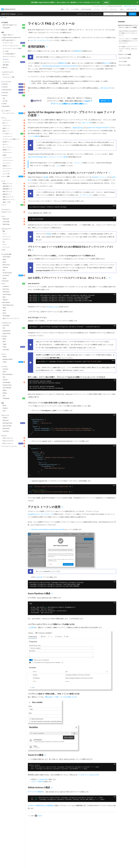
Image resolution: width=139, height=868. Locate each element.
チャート (4, 118)
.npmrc (38, 577)
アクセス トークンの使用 (124, 54)
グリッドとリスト (6, 82)
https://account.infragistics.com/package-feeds (47, 529)
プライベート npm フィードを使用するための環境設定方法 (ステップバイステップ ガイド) (128, 41)
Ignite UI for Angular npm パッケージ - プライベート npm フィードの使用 (128, 26)
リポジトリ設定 (36, 781)
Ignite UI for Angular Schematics (99, 128)
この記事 (31, 627)
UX (67, 9)
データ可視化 (75, 9)
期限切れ (62, 63)
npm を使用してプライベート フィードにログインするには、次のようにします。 (128, 49)
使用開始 (106, 2)
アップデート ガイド (86, 195)
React (92, 14)
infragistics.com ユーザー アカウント (40, 514)
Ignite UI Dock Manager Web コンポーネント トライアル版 (47, 157)
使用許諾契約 (121, 22)
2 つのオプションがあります (88, 775)
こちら (58, 166)
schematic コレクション (100, 177)
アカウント (135, 6)
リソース (104, 9)
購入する (106, 63)
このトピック (78, 163)
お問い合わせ (130, 9)
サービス (97, 9)
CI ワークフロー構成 (34, 792)
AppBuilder (80, 14)
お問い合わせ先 (128, 6)
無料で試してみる (106, 101)
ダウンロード (114, 9)
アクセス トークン (53, 307)
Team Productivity (86, 9)
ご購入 (122, 9)
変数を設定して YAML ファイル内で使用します (60, 697)
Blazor (85, 14)
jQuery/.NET (98, 14)
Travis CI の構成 (123, 61)
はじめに (133, 14)
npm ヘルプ (86, 123)
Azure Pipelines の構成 (125, 58)
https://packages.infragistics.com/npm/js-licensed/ (59, 66)
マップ (3, 181)
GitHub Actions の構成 (124, 65)
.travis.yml (42, 779)
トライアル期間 (33, 136)
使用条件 (77, 51)
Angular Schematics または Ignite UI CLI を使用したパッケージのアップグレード (128, 33)
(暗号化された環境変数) (41, 805)
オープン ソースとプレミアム (40, 40)
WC (89, 14)
